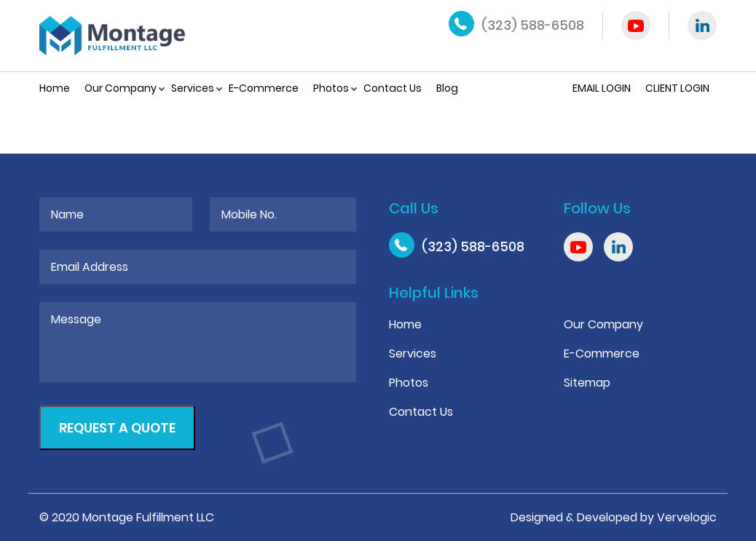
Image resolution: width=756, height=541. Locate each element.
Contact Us (393, 88)
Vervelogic (687, 517)
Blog (447, 88)
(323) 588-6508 (533, 25)
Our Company (121, 88)
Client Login (677, 88)
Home (55, 88)
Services (193, 88)
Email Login (602, 88)
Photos (331, 88)
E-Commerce (264, 88)
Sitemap (587, 383)
